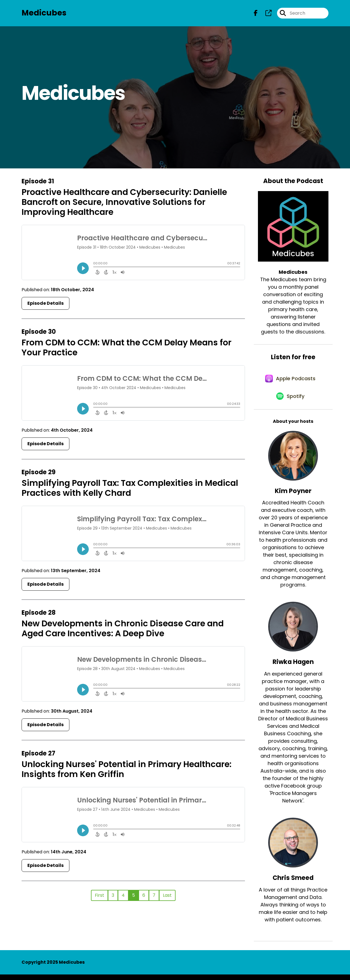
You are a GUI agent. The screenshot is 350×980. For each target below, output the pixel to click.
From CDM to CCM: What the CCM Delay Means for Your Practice (126, 349)
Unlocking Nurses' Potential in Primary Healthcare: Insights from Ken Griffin (126, 770)
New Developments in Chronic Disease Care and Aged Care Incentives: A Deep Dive (123, 630)
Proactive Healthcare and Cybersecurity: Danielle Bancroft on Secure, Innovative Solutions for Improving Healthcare (124, 203)
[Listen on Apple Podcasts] (290, 382)
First (100, 896)
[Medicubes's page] (265, 14)
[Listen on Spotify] (290, 401)
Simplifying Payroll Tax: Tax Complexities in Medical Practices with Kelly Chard (130, 489)
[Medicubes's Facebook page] (256, 14)
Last (167, 896)
